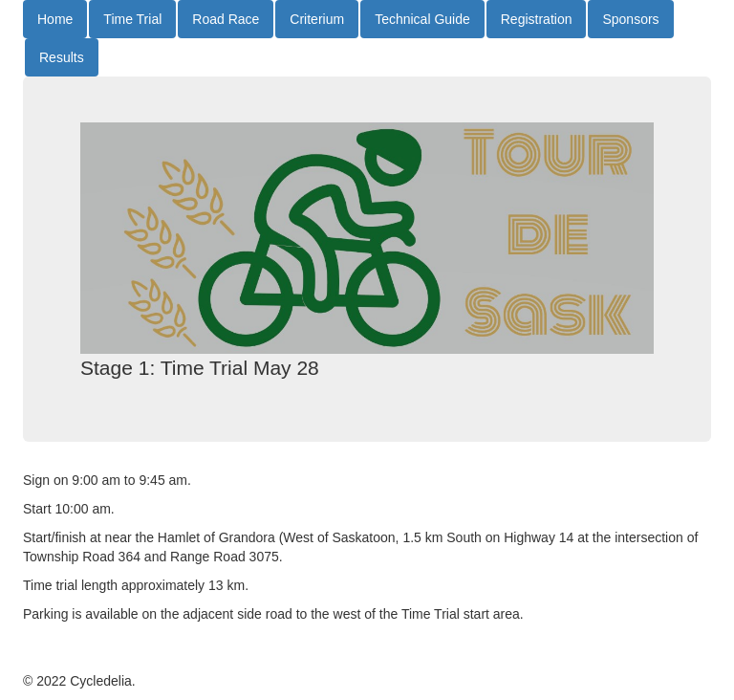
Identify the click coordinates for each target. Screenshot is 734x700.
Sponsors (630, 19)
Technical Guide (422, 19)
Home (55, 19)
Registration (537, 19)
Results (62, 57)
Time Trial (132, 19)
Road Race (226, 19)
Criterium (317, 19)
